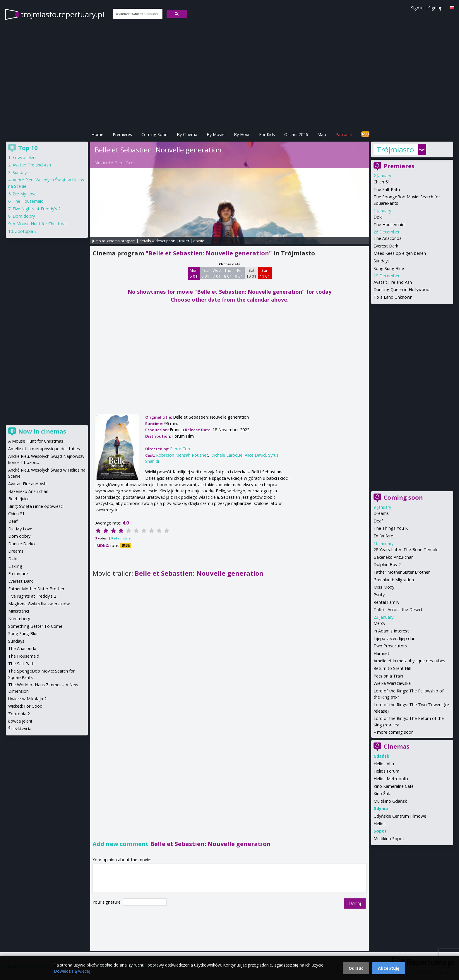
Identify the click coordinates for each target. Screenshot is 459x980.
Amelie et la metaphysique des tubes (409, 661)
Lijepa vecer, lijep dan (394, 638)
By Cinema (187, 134)
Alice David (255, 455)
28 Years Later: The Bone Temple (406, 550)
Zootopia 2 (26, 231)
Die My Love (25, 194)
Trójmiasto (395, 149)
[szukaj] (137, 14)
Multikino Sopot (389, 839)
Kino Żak (382, 794)
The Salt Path (387, 189)
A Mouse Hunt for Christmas (40, 224)
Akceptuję (389, 968)
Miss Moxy (384, 587)
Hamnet (381, 653)
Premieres (122, 134)
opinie (199, 241)
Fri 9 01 (239, 273)
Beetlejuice (19, 499)
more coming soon (395, 732)
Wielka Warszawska (392, 683)
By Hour (242, 134)
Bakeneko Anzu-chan (394, 557)
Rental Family (386, 602)
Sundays (382, 261)
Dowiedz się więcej (72, 971)
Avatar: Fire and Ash (393, 282)
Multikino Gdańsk (390, 801)
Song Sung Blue (389, 268)
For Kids (267, 134)
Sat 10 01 (251, 273)
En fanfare (383, 536)
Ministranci (19, 611)
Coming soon (403, 497)
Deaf (378, 521)
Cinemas (397, 746)
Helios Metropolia (391, 779)
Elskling (15, 566)
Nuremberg (19, 619)
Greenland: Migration (394, 580)
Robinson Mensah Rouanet (182, 455)
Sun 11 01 (265, 273)
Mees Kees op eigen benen (400, 253)
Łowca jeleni (24, 158)
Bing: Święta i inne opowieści (36, 506)
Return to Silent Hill (392, 668)
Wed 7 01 (217, 273)
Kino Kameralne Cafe (394, 786)
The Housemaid (389, 225)
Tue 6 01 (205, 273)
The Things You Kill (392, 528)
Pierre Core (124, 163)
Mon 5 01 (194, 273)
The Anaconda (388, 238)
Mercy (379, 623)
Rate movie (121, 538)
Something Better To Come (35, 626)
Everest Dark (386, 246)
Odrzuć (356, 968)
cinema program (121, 241)
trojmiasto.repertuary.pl (62, 14)
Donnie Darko (22, 544)
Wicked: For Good (25, 706)
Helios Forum (386, 771)
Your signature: (108, 902)
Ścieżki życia (20, 729)
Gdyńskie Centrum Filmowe (400, 816)
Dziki (378, 217)
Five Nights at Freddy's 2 (37, 209)
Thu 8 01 (228, 273)
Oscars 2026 (296, 134)
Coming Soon (154, 134)
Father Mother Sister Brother (402, 572)
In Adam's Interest (391, 631)
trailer (184, 241)
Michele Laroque (226, 455)
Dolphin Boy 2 (387, 564)
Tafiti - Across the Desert (398, 610)
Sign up (435, 8)
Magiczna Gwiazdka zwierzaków (39, 604)
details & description (157, 241)
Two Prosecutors (390, 646)
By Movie (216, 134)
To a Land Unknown (393, 297)
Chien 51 (382, 182)
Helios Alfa (384, 764)
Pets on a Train (388, 676)
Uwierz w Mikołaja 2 (27, 699)
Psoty (379, 595)
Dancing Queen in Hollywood (401, 289)
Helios (380, 824)
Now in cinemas (42, 431)
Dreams (381, 513)
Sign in (417, 8)
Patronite (345, 134)
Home (97, 134)
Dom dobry (24, 216)
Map (322, 134)
